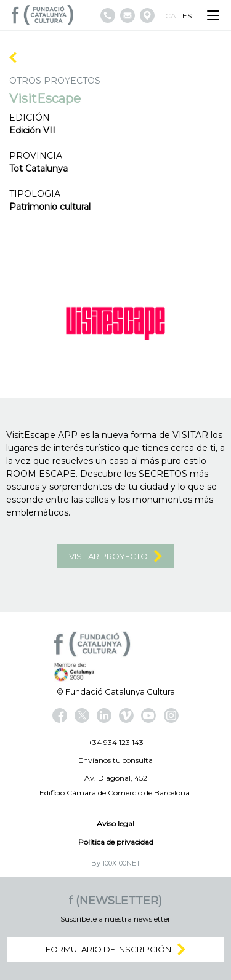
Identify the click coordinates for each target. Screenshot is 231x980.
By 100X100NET (116, 863)
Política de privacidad (116, 842)
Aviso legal (115, 823)
